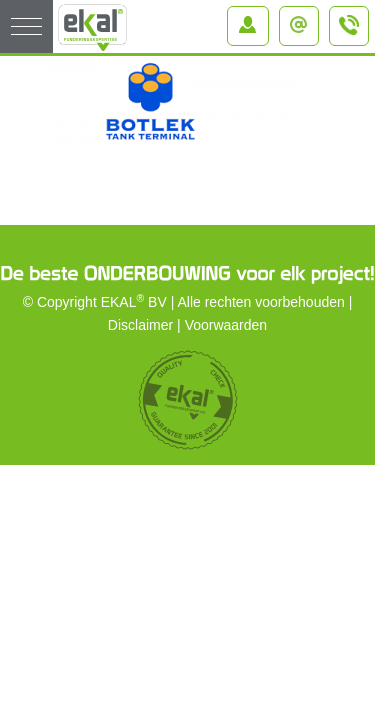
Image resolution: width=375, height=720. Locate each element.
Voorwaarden (226, 325)
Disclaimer (140, 325)
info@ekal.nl (303, 19)
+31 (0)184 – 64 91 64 (350, 34)
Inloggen (252, 19)
